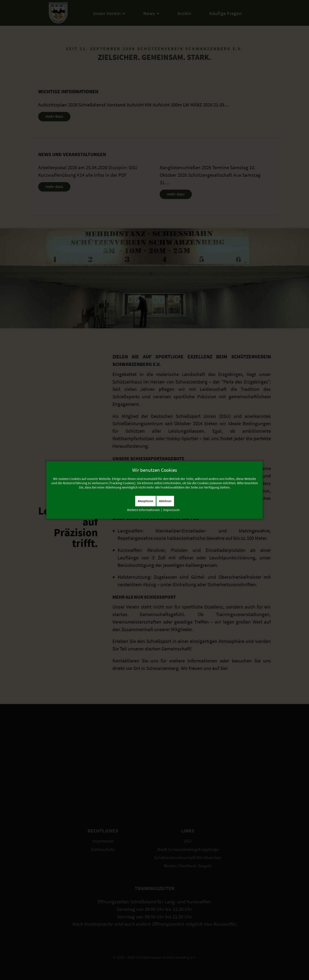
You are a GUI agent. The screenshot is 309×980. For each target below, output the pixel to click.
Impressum (171, 510)
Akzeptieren (145, 501)
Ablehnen (165, 501)
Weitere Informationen (143, 510)
